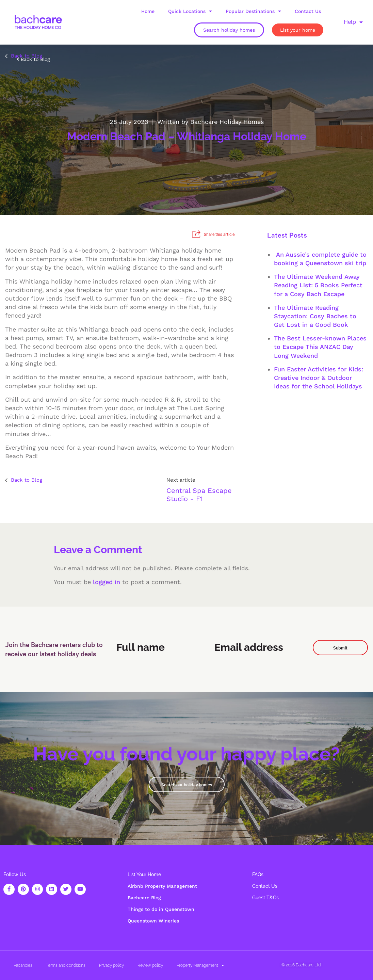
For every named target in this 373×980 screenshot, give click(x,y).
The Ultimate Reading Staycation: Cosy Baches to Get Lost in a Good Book (315, 316)
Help (353, 22)
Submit (340, 648)
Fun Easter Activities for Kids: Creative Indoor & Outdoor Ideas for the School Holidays (319, 378)
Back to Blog (24, 56)
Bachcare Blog (144, 898)
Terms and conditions (66, 965)
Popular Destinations (253, 11)
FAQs (258, 874)
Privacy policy (111, 965)
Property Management (200, 965)
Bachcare (305, 965)
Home (148, 11)
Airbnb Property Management (162, 886)
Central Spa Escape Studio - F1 (199, 495)
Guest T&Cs (265, 898)
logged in (107, 582)
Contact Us (308, 11)
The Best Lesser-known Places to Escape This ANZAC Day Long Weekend (320, 347)
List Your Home (144, 874)
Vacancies (23, 965)
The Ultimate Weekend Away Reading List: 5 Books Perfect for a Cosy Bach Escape (318, 285)
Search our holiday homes (187, 784)
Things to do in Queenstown (161, 909)
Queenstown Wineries (153, 921)
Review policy (150, 965)
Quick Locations (190, 11)
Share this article (213, 234)
